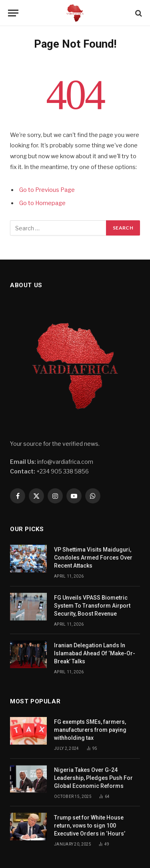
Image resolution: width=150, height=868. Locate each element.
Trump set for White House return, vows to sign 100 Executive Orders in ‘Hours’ (90, 826)
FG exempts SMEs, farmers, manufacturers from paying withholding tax (90, 730)
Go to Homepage (42, 203)
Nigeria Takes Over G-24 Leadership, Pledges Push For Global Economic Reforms (93, 778)
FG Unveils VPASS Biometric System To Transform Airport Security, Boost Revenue (92, 606)
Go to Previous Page (47, 190)
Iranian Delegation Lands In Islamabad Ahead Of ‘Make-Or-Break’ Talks (95, 653)
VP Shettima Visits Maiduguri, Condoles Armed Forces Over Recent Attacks (93, 558)
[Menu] (13, 13)
